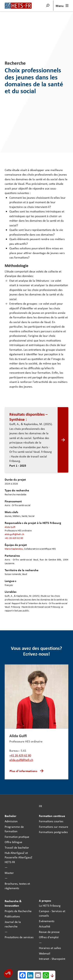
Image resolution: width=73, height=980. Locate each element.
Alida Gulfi (10, 527)
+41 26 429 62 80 (14, 538)
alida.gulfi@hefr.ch (14, 534)
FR (40, 806)
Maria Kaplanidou (14, 549)
